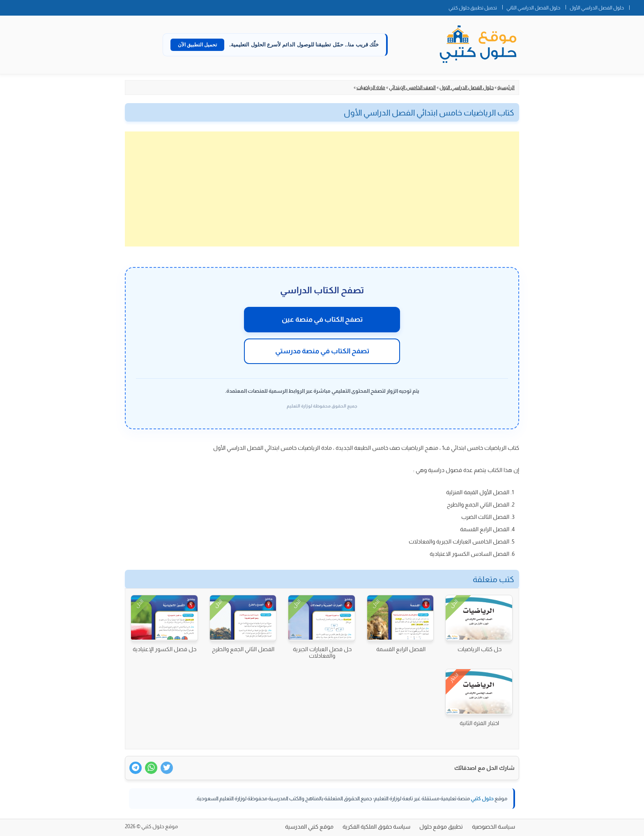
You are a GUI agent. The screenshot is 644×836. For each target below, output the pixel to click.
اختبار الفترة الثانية (479, 723)
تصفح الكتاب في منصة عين (322, 319)
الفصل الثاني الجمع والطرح (243, 649)
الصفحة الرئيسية (637, 6)
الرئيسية (506, 88)
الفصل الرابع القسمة (401, 649)
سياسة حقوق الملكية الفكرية (376, 827)
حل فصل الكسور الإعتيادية (164, 649)
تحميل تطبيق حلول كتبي (473, 8)
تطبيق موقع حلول (441, 827)
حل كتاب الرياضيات (480, 649)
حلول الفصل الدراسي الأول (597, 8)
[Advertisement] (322, 189)
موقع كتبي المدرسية (309, 827)
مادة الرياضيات (371, 88)
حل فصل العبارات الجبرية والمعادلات (322, 652)
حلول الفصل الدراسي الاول (467, 88)
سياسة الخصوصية (493, 827)
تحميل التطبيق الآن (198, 45)
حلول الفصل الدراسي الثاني (533, 8)
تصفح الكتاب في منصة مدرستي (322, 351)
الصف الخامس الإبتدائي (412, 88)
